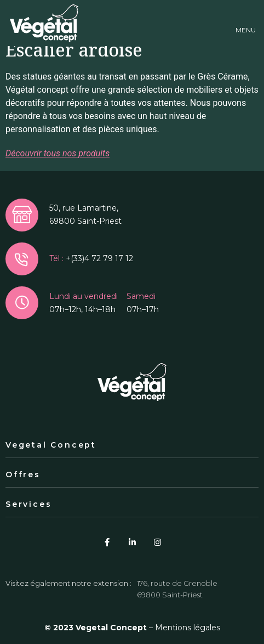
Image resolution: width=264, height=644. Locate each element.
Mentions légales (188, 628)
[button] (246, 23)
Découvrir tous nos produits (58, 153)
